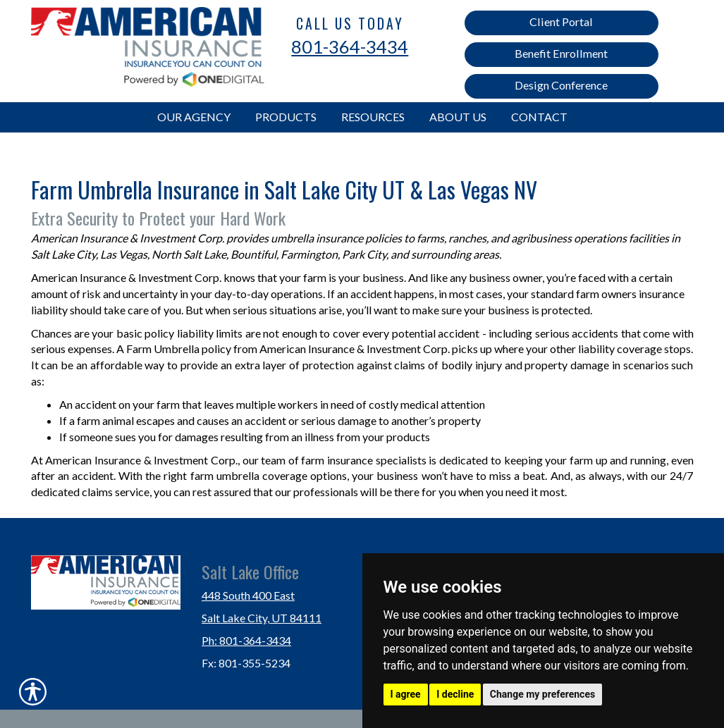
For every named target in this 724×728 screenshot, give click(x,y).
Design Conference (561, 85)
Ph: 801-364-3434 (246, 640)
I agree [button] (406, 694)
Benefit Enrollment (561, 53)
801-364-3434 (350, 47)
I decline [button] (455, 694)
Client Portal (561, 21)
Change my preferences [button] (542, 694)
